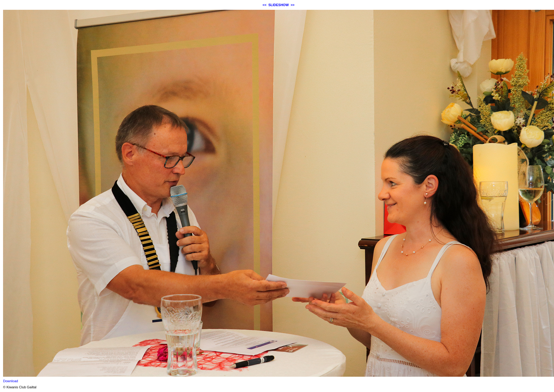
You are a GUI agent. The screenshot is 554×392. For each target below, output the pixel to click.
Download (11, 381)
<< (265, 5)
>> (292, 5)
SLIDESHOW (279, 5)
